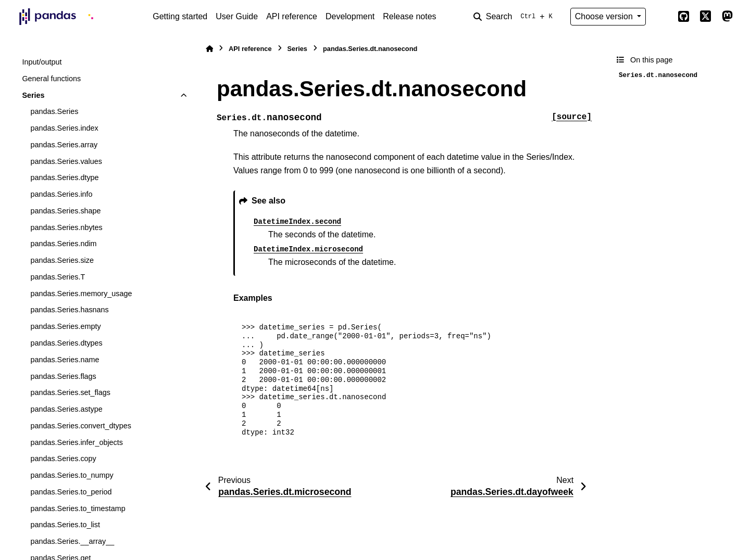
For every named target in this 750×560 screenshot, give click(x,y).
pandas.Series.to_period (71, 492)
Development (350, 16)
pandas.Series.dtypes (66, 343)
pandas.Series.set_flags (70, 392)
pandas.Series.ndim (63, 244)
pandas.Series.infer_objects (77, 442)
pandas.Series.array (64, 145)
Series (33, 95)
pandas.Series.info (61, 194)
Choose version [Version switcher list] (605, 16)
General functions (51, 79)
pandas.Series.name (65, 360)
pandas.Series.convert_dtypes (81, 426)
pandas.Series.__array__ (72, 541)
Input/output (42, 62)
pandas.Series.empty (65, 326)
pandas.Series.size (62, 260)
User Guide (237, 16)
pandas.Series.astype (66, 409)
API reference (292, 16)
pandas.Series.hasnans (69, 310)
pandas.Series (54, 111)
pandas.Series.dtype (64, 177)
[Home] (209, 49)
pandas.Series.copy (63, 459)
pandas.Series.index (64, 128)
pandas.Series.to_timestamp (78, 508)
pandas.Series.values (66, 161)
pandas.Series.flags (63, 376)
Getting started (180, 16)
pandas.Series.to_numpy (72, 475)
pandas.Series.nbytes (66, 227)
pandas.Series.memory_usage (81, 294)
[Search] (515, 17)
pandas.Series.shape (65, 211)
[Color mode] (661, 17)
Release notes (409, 16)
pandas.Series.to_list (65, 525)
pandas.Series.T (58, 277)
